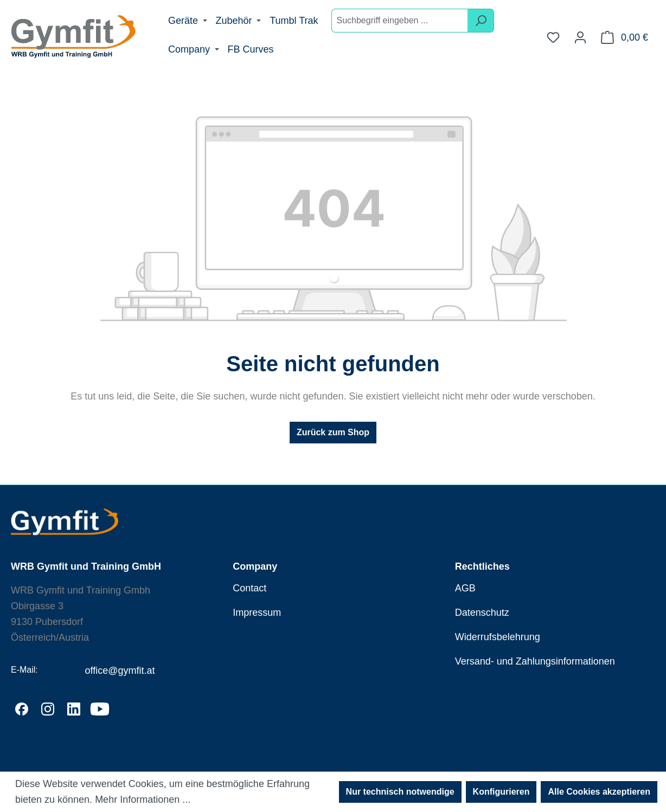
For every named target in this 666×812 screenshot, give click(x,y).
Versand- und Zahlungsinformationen (535, 661)
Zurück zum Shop (333, 432)
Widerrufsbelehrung (498, 637)
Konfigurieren (501, 792)
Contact (249, 588)
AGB (465, 588)
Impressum (257, 613)
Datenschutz (482, 613)
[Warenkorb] (625, 37)
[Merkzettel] (553, 37)
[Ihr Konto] (580, 37)
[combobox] (400, 21)
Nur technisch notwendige (400, 792)
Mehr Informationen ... (143, 800)
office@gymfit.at (120, 671)
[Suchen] (481, 21)
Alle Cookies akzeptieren (599, 792)
